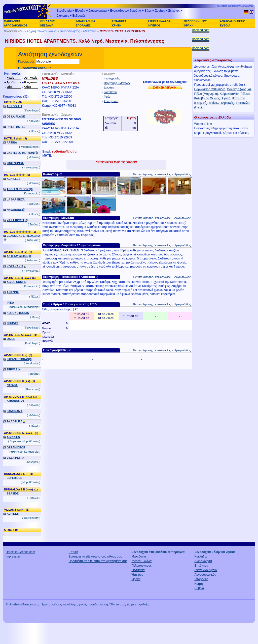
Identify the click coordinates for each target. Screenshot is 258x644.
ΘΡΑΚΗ (189, 25)
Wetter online (203, 124)
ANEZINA (13, 292)
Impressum (13, 557)
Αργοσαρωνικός (205, 575)
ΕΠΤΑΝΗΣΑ (119, 21)
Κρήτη (199, 584)
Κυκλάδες (201, 557)
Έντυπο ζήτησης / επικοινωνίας (152, 174)
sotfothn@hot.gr (65, 151)
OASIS (11, 339)
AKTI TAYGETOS (18, 256)
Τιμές (107, 97)
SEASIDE (13, 493)
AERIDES (13, 514)
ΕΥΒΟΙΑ (225, 25)
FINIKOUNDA (15, 163)
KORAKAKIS (15, 266)
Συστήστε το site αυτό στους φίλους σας (95, 557)
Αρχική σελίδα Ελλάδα (42, 31)
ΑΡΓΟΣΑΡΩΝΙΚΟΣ (16, 25)
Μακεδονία (139, 557)
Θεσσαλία (138, 570)
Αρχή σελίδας (183, 174)
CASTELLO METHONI (21, 153)
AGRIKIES (13, 437)
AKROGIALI (14, 106)
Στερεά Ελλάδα (142, 561)
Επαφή (73, 552)
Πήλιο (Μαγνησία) (206, 94)
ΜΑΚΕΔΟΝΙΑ (12, 21)
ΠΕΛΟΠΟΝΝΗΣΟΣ (195, 21)
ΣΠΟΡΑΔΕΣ (83, 25)
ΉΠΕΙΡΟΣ (154, 25)
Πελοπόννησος (70, 31)
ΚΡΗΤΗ (117, 25)
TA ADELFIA (15, 421)
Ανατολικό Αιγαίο (206, 570)
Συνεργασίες (112, 101)
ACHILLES (14, 179)
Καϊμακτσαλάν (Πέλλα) (235, 94)
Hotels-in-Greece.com (21, 552)
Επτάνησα (201, 566)
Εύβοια (199, 588)
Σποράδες (201, 579)
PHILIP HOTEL (16, 127)
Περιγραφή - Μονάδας (117, 83)
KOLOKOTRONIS (18, 313)
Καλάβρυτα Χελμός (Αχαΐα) (212, 98)
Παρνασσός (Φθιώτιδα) (210, 89)
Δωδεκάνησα (203, 561)
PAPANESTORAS (18, 359)
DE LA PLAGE (16, 116)
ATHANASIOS (16, 401)
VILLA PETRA (16, 458)
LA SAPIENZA (16, 199)
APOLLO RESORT (19, 189)
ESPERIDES (15, 478)
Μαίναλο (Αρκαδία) (222, 103)
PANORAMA (15, 411)
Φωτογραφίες (112, 78)
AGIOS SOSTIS (16, 282)
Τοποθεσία (110, 92)
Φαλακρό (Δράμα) (239, 89)
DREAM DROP (16, 447)
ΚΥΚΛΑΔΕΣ (47, 21)
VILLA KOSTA (16, 220)
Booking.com (201, 30)
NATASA (12, 385)
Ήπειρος (137, 575)
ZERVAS (12, 369)
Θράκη (136, 579)
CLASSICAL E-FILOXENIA (24, 236)
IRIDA (10, 303)
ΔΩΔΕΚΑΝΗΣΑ (86, 21)
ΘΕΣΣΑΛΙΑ (47, 25)
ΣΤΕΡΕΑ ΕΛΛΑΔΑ (159, 21)
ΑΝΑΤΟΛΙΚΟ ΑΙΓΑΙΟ (233, 21)
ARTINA (12, 142)
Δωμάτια (109, 87)
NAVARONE (14, 210)
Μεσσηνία (90, 31)
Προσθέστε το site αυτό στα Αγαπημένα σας (98, 561)
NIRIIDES (13, 323)
